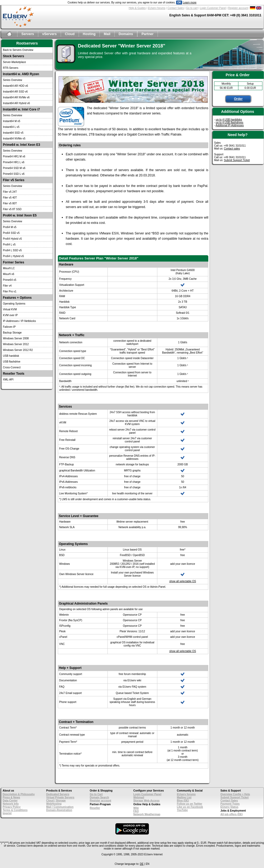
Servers (28, 34)
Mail (107, 34)
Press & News (11, 797)
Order (238, 99)
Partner (148, 34)
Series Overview (13, 80)
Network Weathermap (147, 814)
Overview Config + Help (235, 794)
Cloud (70, 34)
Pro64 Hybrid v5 (12, 239)
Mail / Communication (60, 807)
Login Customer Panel (213, 8)
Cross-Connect (12, 367)
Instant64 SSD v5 (13, 133)
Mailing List (184, 797)
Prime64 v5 (10, 280)
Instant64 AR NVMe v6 (16, 97)
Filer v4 (7, 286)
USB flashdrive (12, 362)
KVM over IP (10, 315)
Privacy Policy (12, 807)
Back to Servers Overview (18, 50)
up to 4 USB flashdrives (230, 122)
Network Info (11, 804)
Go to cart (192, 8)
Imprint (7, 813)
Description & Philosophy (19, 794)
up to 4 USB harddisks (229, 120)
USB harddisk (11, 356)
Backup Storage (12, 333)
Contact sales (232, 149)
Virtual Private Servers (60, 797)
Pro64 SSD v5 (11, 233)
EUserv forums (157, 8)
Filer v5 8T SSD (12, 209)
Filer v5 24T (10, 192)
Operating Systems (14, 304)
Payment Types (230, 804)
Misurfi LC (9, 268)
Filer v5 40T (10, 198)
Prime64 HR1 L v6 (14, 162)
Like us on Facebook (190, 807)
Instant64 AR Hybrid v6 (16, 103)
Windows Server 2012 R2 (18, 350)
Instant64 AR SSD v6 (15, 92)
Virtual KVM (10, 309)
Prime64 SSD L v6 (14, 174)
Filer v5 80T (10, 203)
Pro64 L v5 (9, 245)
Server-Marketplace (14, 62)
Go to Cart (96, 794)
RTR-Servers (11, 68)
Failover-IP (9, 327)
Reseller (95, 808)
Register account (238, 8)
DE (142, 864)
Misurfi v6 (9, 274)
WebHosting (54, 804)
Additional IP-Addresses (230, 125)
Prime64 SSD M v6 (14, 168)
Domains (126, 34)
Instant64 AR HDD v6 (15, 86)
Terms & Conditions (15, 810)
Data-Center (10, 801)
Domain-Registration (59, 810)
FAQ (136, 811)
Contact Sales (176, 8)
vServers (49, 34)
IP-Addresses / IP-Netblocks (19, 321)
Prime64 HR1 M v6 (14, 156)
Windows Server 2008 (16, 338)
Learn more (190, 3)
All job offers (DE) (232, 814)
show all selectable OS (183, 581)
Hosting (89, 34)
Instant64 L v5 (11, 127)
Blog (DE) (183, 801)
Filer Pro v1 (10, 291)
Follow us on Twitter (190, 804)
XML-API (8, 380)
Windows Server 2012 (16, 344)
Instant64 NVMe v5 (14, 139)
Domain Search (99, 797)
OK (179, 3)
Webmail (139, 797)
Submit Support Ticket (237, 160)
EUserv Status (229, 807)
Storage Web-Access (146, 801)
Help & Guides (137, 8)
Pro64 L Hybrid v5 (13, 256)
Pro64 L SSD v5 (12, 250)
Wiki (136, 808)
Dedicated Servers (58, 794)
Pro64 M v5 (10, 227)
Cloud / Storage (56, 801)
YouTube (182, 810)
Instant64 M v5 (12, 121)
